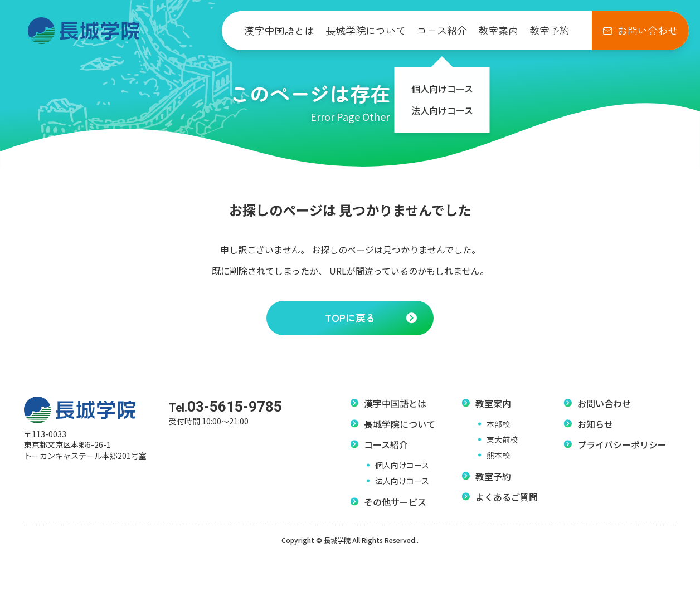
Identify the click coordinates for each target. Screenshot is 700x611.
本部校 (498, 424)
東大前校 (502, 439)
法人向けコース (402, 481)
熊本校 (498, 455)
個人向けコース (402, 465)
